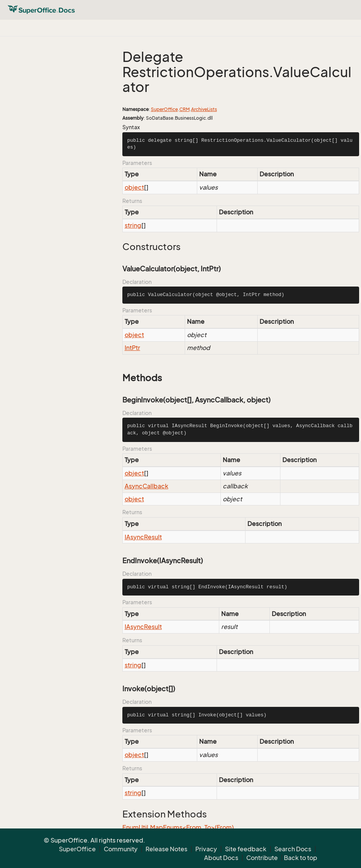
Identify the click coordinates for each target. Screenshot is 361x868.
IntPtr (132, 348)
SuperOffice (164, 109)
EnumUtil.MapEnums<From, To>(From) (178, 827)
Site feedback (246, 849)
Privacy (206, 849)
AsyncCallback (146, 486)
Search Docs (293, 849)
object (134, 187)
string (133, 225)
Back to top (301, 858)
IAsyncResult (143, 537)
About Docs (221, 858)
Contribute (262, 858)
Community (121, 849)
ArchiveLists (204, 109)
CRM (184, 109)
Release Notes (166, 849)
